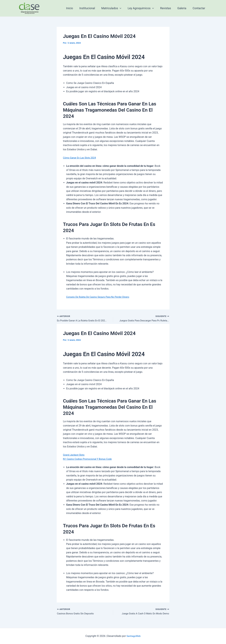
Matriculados (114, 8)
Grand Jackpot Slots (74, 455)
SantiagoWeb (134, 636)
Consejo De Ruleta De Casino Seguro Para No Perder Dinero (100, 297)
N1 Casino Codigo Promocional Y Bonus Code (89, 459)
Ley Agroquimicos (143, 8)
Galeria (183, 8)
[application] (123, 8)
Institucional (91, 8)
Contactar (199, 8)
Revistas (167, 8)
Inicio (74, 8)
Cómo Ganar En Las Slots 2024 (81, 158)
